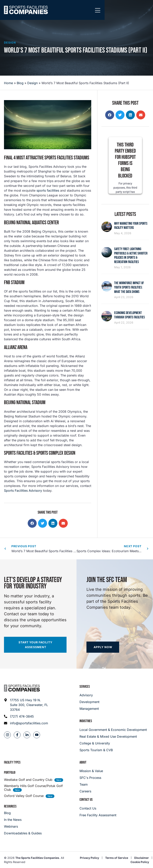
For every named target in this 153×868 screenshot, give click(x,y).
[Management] (89, 709)
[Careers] (91, 791)
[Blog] (23, 813)
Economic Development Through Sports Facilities (129, 315)
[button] (32, 523)
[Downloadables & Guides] (23, 833)
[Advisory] (89, 695)
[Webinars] (23, 826)
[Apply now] (103, 647)
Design (10, 42)
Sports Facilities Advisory (23, 491)
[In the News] (23, 820)
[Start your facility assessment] (35, 645)
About (83, 762)
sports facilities (47, 190)
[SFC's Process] (91, 778)
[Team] (91, 784)
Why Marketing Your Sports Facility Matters (131, 226)
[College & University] (114, 743)
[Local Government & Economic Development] (114, 730)
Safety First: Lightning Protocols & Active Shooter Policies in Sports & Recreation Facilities (131, 256)
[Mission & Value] (91, 771)
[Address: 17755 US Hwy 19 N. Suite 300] (26, 705)
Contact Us (86, 800)
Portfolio (10, 773)
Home (8, 83)
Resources (10, 806)
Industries (86, 721)
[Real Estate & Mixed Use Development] (114, 736)
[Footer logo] (22, 688)
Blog (20, 83)
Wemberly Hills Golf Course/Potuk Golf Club (33, 788)
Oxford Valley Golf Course (24, 796)
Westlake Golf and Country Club (28, 780)
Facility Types (12, 762)
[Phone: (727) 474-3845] (26, 716)
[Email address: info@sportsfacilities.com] (26, 723)
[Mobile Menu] (146, 11)
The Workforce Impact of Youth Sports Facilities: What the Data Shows (129, 287)
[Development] (89, 702)
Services (85, 687)
